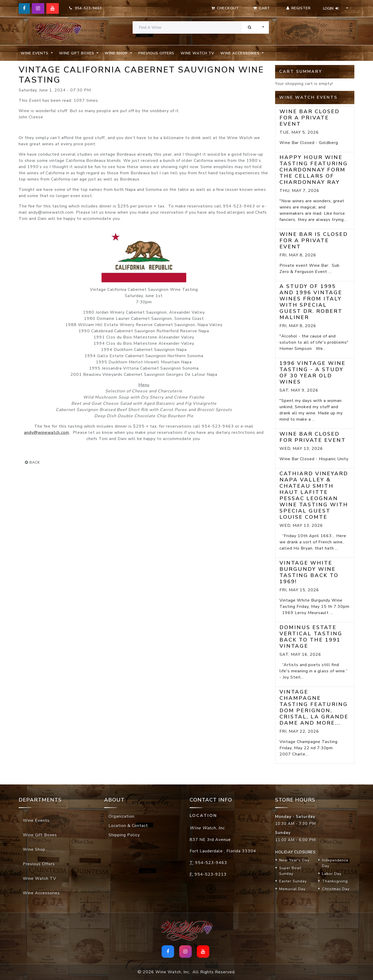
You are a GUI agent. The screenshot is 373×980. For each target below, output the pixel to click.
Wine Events (36, 820)
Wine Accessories (41, 893)
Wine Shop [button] (117, 53)
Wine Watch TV (197, 53)
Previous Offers (156, 53)
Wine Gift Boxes (40, 835)
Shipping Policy (124, 835)
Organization (121, 816)
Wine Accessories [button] (241, 53)
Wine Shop (34, 849)
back (33, 462)
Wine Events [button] (35, 53)
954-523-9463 (85, 8)
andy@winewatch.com (47, 433)
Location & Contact (128, 826)
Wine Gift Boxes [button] (77, 53)
